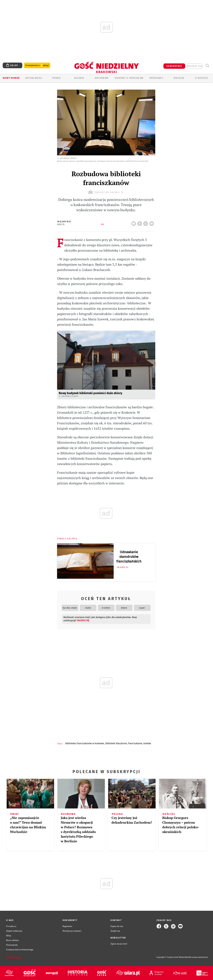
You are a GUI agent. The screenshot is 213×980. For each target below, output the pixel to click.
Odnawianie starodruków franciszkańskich (129, 557)
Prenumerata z (37, 65)
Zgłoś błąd (14, 957)
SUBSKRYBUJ (174, 66)
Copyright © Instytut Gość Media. (170, 957)
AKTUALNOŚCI (34, 78)
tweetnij (146, 223)
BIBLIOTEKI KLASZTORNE (116, 743)
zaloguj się (195, 66)
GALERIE (79, 78)
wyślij (152, 223)
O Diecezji (202, 78)
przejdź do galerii (106, 192)
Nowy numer (11, 78)
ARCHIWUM (102, 78)
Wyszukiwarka (207, 66)
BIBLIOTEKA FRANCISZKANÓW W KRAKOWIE (85, 743)
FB (140, 223)
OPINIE (56, 78)
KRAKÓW (147, 743)
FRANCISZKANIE (135, 743)
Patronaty (156, 78)
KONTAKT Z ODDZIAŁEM (129, 78)
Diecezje (179, 78)
